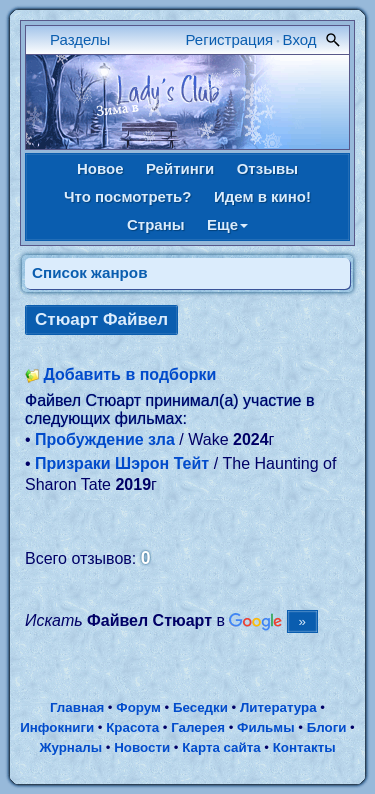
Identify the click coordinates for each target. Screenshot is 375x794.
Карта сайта (221, 747)
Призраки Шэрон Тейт (122, 463)
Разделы (80, 39)
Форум (138, 707)
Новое (100, 168)
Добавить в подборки (129, 374)
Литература (278, 707)
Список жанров (90, 272)
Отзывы (267, 168)
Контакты (304, 747)
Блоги (327, 727)
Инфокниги (57, 727)
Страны (156, 224)
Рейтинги (180, 168)
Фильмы (265, 727)
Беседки (200, 707)
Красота (132, 727)
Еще (227, 224)
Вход (300, 39)
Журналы (70, 747)
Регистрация (230, 39)
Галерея (198, 727)
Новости (142, 747)
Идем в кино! (262, 196)
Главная (77, 707)
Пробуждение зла (105, 439)
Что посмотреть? (127, 196)
